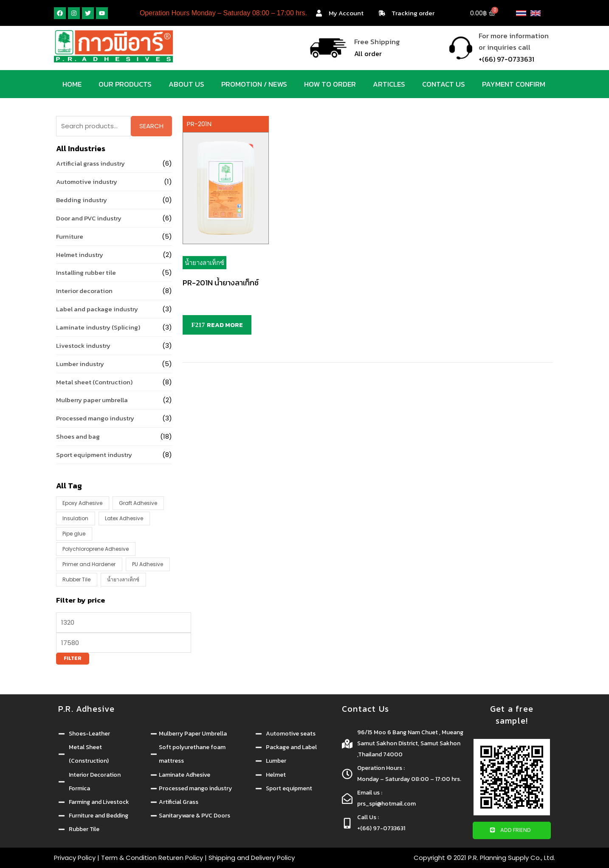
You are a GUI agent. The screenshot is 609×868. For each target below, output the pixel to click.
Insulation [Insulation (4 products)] (75, 518)
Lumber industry (80, 364)
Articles (389, 84)
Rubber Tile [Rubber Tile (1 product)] (76, 579)
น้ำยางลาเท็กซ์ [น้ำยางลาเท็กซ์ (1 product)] (123, 579)
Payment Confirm (514, 84)
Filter (73, 658)
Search (151, 126)
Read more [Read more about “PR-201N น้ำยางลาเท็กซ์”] (225, 325)
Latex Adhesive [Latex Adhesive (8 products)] (124, 518)
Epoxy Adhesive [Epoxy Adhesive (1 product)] (82, 503)
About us (186, 84)
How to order (330, 84)
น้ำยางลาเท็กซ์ (204, 263)
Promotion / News (254, 84)
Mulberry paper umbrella (92, 400)
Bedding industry (82, 200)
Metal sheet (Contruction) (94, 382)
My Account (346, 13)
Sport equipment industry (94, 455)
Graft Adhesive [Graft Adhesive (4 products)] (138, 503)
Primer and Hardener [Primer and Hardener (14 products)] (89, 564)
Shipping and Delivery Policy (252, 858)
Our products (125, 84)
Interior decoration (84, 291)
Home (72, 84)
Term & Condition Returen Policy (152, 858)
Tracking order (413, 13)
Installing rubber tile (86, 272)
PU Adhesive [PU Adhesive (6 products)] (148, 564)
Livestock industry (83, 345)
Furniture (70, 236)
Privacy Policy (75, 858)
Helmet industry (80, 255)
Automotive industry (87, 182)
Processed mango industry (95, 418)
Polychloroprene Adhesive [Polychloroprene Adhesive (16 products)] (96, 549)
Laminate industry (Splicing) (98, 327)
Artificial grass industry (90, 163)
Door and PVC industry (89, 218)
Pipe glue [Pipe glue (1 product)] (74, 534)
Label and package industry (97, 309)
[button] (512, 830)
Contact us (444, 84)
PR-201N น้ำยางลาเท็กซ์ (221, 283)
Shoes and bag (78, 436)
